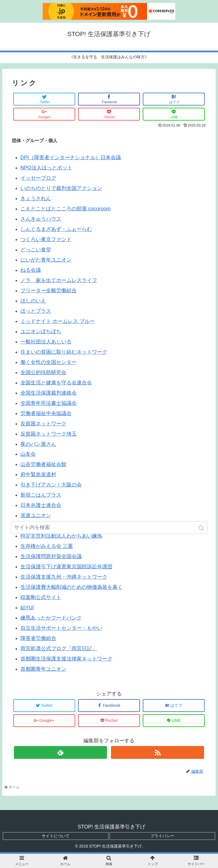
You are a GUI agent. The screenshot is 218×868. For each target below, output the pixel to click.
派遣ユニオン (36, 515)
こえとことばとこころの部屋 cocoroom (66, 209)
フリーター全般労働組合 (49, 291)
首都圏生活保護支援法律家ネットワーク (66, 659)
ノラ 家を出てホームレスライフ (59, 280)
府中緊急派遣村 (38, 475)
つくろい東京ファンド (46, 239)
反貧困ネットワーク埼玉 (49, 434)
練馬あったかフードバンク (51, 618)
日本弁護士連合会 (41, 505)
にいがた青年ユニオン (46, 260)
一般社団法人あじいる (46, 342)
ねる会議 (31, 270)
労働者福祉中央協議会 (46, 413)
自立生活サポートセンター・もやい (61, 628)
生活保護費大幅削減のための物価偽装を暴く (72, 587)
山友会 (28, 454)
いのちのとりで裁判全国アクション (61, 188)
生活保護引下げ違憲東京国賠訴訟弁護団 (66, 567)
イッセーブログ (38, 178)
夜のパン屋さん (38, 444)
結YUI (27, 608)
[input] (109, 528)
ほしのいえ (33, 301)
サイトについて (56, 836)
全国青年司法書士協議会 (49, 403)
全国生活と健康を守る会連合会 (56, 383)
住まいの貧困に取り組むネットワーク (64, 352)
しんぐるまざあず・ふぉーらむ (56, 229)
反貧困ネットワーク (43, 424)
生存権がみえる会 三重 (47, 546)
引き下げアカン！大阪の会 (51, 485)
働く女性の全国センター (49, 362)
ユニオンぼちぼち (41, 332)
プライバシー (162, 836)
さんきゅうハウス (41, 219)
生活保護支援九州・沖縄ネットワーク (64, 577)
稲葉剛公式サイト (41, 597)
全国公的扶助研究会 (43, 372)
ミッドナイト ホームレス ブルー (58, 321)
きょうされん (36, 198)
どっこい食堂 (36, 250)
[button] (202, 528)
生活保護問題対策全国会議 (51, 556)
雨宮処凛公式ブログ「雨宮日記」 (59, 649)
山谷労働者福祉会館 (43, 464)
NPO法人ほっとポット (46, 168)
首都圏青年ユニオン (43, 669)
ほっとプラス (36, 311)
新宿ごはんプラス (41, 495)
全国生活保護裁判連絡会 (49, 393)
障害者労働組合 (38, 638)
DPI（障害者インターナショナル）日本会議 (71, 158)
